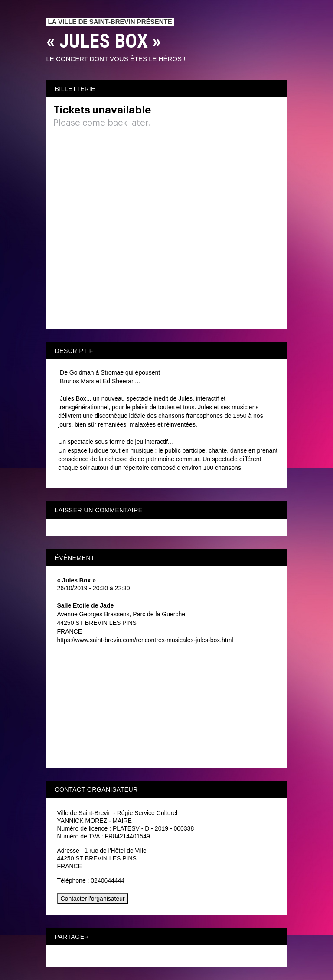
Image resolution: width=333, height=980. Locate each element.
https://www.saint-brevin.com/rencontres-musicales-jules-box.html (145, 640)
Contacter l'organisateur (93, 899)
